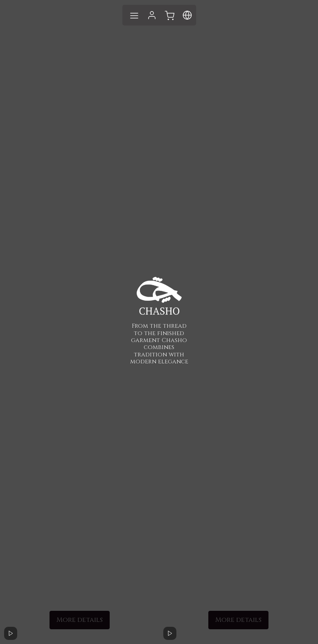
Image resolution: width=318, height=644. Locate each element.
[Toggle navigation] (134, 15)
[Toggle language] (169, 15)
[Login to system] (152, 15)
